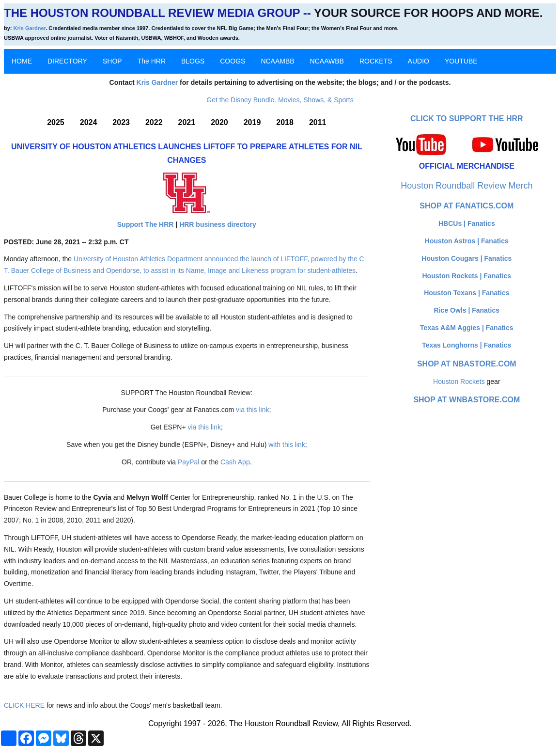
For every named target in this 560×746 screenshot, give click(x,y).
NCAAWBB (327, 61)
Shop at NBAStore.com (467, 364)
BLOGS (193, 61)
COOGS (233, 61)
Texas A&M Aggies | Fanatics (467, 328)
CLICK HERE (24, 705)
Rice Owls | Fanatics (467, 310)
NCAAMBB (277, 61)
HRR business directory (218, 224)
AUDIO (419, 61)
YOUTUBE (461, 61)
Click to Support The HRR (467, 119)
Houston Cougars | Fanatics (467, 258)
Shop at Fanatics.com (467, 206)
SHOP (112, 61)
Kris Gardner (30, 28)
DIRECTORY (67, 61)
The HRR (152, 61)
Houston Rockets (459, 381)
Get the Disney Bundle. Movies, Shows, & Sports (280, 100)
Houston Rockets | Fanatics (467, 276)
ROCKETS (376, 61)
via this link (252, 410)
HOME (22, 61)
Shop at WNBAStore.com (467, 400)
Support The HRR (146, 224)
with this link (287, 444)
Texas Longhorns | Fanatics (467, 345)
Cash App (235, 462)
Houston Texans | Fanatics (467, 293)
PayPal (188, 462)
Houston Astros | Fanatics (467, 241)
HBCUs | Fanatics (467, 223)
